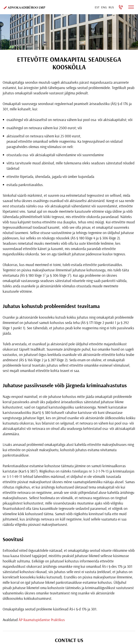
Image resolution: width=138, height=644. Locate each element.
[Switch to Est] (97, 7)
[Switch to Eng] (104, 7)
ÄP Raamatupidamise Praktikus (42, 620)
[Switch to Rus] (111, 7)
